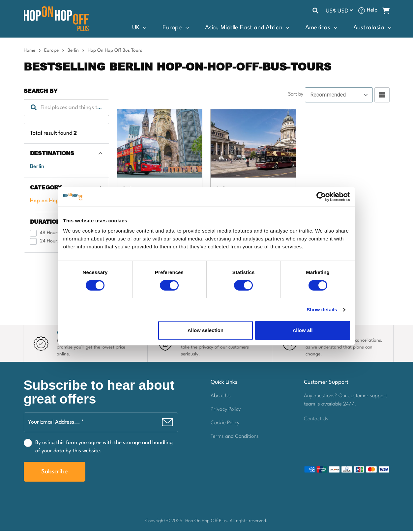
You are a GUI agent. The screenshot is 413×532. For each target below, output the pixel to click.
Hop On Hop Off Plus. (207, 522)
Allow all (303, 330)
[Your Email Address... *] (101, 424)
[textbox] (67, 110)
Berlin (73, 52)
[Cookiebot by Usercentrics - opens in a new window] (321, 197)
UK (136, 29)
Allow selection (206, 330)
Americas (318, 29)
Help (372, 11)
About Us (221, 397)
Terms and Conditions (235, 437)
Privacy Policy (226, 410)
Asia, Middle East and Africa (244, 29)
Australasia (369, 29)
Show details (322, 309)
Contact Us (316, 420)
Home (29, 52)
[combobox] (67, 110)
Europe (172, 29)
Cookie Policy (225, 424)
